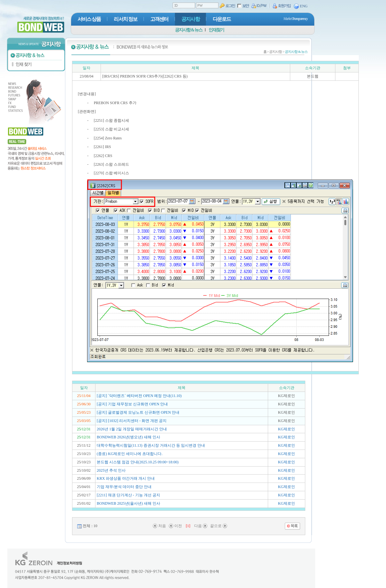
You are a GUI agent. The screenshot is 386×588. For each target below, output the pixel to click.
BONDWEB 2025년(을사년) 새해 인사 (128, 503)
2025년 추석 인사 (111, 470)
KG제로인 (287, 429)
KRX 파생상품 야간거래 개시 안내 (126, 478)
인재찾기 (216, 30)
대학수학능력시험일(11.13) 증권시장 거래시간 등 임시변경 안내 (151, 445)
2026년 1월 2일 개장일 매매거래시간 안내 (132, 429)
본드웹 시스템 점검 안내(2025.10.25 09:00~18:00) (138, 462)
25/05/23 (84, 412)
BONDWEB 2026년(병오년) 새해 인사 (128, 437)
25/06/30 (84, 404)
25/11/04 (84, 396)
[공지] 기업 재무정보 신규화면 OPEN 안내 (132, 404)
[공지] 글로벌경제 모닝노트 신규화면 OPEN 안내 (138, 412)
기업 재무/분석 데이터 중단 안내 (124, 487)
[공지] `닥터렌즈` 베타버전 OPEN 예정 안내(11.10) (139, 396)
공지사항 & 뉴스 (189, 30)
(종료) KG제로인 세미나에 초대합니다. (130, 454)
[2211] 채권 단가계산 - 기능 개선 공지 (128, 495)
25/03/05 (84, 421)
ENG (301, 6)
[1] (188, 526)
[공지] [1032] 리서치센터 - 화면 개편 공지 (132, 421)
